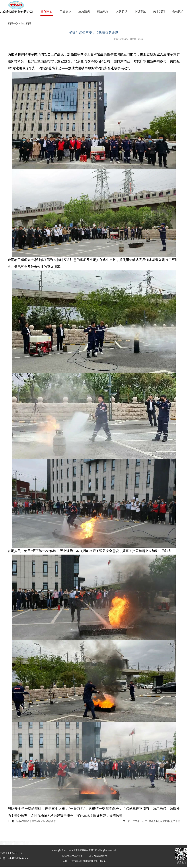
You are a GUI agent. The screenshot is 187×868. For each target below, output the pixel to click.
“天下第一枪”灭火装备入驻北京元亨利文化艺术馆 (156, 821)
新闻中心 (13, 23)
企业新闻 (26, 23)
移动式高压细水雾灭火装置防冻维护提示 (36, 821)
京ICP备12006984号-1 (72, 856)
